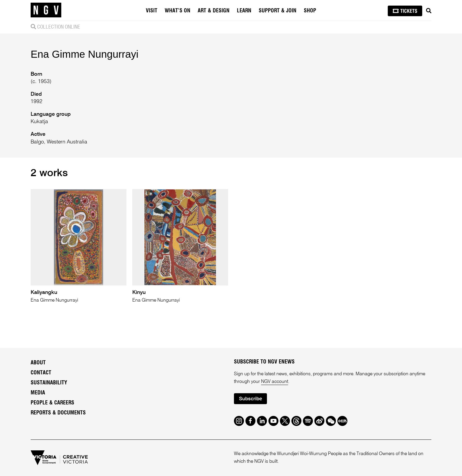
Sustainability (49, 383)
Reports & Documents (58, 413)
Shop (310, 11)
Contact (41, 373)
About (38, 363)
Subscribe (250, 399)
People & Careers (52, 403)
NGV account (275, 382)
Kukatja (39, 122)
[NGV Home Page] (46, 10)
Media (38, 393)
